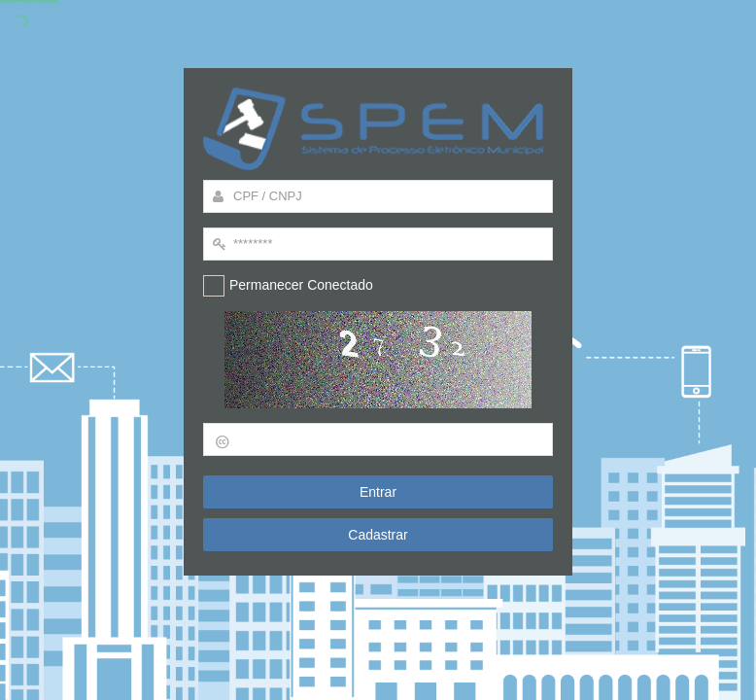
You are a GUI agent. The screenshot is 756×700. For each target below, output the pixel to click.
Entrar (378, 492)
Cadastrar (378, 536)
